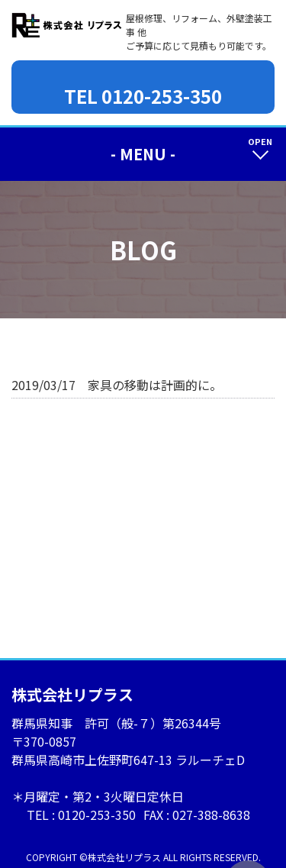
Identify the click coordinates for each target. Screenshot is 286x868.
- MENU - (143, 154)
